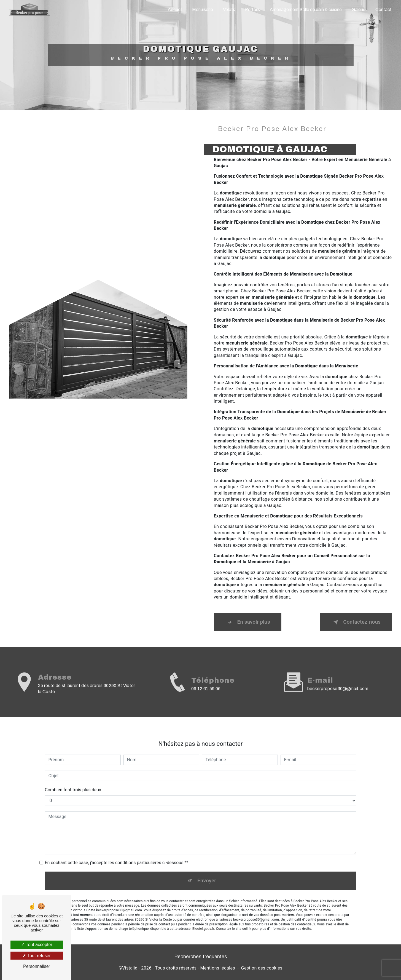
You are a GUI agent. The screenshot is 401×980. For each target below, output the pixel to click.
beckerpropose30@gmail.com (338, 679)
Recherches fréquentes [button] (201, 957)
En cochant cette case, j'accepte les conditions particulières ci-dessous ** (117, 853)
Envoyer (207, 871)
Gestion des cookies (262, 968)
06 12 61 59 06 (206, 698)
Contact (383, 10)
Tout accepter (37, 945)
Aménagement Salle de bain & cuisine (306, 10)
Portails (252, 10)
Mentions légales (217, 968)
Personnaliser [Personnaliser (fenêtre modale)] (37, 966)
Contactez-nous (356, 622)
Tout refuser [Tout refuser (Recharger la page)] (37, 956)
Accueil (175, 10)
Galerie (359, 10)
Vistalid (130, 968)
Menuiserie (203, 10)
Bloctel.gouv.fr (203, 920)
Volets (229, 10)
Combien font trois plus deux (73, 780)
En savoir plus (248, 622)
